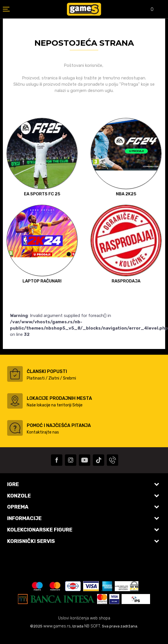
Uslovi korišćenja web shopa (84, 618)
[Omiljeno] (148, 10)
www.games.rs (57, 626)
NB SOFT (92, 626)
